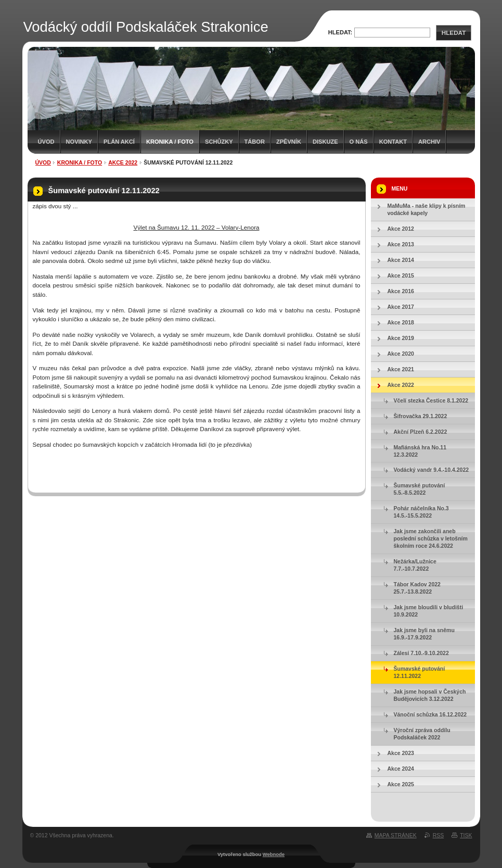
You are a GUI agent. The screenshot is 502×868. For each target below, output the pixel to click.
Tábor (255, 142)
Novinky (79, 142)
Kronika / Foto (170, 142)
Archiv (429, 142)
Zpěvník (289, 142)
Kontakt (393, 142)
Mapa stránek (396, 835)
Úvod (46, 142)
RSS (439, 835)
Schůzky (219, 142)
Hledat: (340, 32)
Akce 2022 (123, 162)
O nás (359, 142)
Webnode (274, 854)
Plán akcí (119, 142)
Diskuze (325, 142)
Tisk (466, 835)
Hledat (454, 33)
